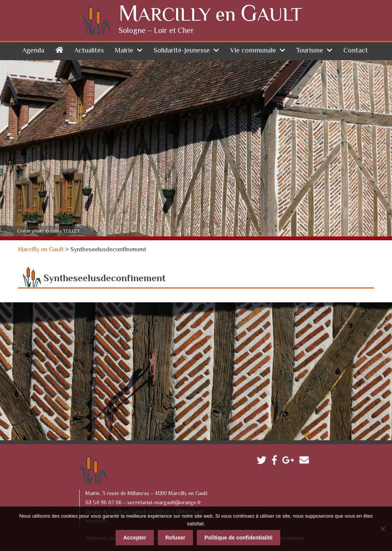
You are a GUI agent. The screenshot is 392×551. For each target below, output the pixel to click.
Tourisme (310, 51)
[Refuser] (382, 529)
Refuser (175, 538)
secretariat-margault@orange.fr (164, 503)
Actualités (89, 51)
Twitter (264, 462)
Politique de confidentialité (238, 538)
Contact (356, 51)
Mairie (124, 51)
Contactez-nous (306, 462)
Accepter (135, 538)
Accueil (59, 50)
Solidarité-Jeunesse (182, 51)
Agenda (33, 51)
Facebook (276, 462)
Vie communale (253, 51)
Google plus (290, 462)
